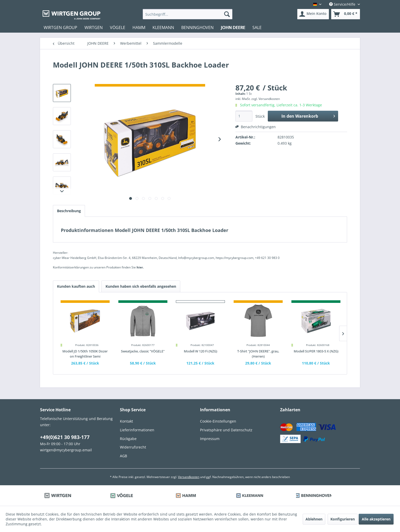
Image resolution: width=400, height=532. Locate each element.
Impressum (210, 439)
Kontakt (126, 421)
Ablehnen (314, 519)
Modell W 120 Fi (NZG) (201, 351)
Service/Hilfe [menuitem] (343, 4)
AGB (123, 456)
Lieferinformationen (137, 430)
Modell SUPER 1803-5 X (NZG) (316, 351)
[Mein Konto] (313, 14)
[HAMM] (139, 27)
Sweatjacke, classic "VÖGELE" (143, 351)
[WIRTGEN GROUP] (60, 27)
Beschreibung (69, 211)
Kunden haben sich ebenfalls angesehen (141, 286)
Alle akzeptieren (376, 519)
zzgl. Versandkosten (266, 99)
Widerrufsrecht (133, 447)
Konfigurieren (343, 519)
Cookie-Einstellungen (218, 421)
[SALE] (257, 27)
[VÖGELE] (118, 27)
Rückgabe (128, 439)
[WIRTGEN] (94, 27)
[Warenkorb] (346, 14)
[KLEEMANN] (163, 27)
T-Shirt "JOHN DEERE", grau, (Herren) (258, 354)
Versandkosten (189, 477)
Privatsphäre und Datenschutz (226, 430)
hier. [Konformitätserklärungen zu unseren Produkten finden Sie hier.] (140, 267)
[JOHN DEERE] (233, 27)
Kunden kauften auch (76, 286)
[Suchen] (227, 14)
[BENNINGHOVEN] (197, 27)
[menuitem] (188, 14)
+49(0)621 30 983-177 (65, 437)
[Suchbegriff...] (188, 14)
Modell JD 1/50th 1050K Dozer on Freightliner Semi (85, 354)
